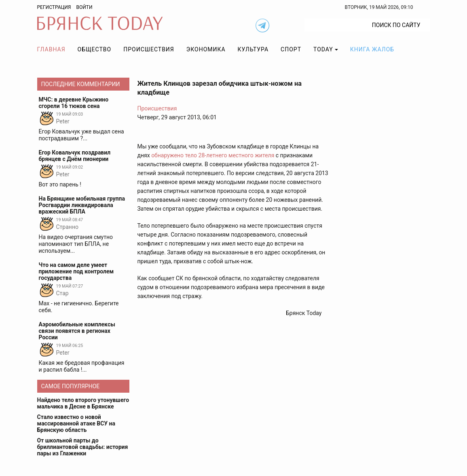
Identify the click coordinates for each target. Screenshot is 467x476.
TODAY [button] (323, 49)
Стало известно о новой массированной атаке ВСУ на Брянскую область (76, 423)
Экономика (206, 49)
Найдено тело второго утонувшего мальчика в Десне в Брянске (83, 403)
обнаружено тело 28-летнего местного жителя (213, 155)
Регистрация (54, 7)
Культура (253, 49)
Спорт (291, 49)
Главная (51, 49)
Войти (84, 7)
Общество (95, 49)
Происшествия (149, 49)
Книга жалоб (372, 49)
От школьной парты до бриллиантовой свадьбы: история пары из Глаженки (83, 447)
